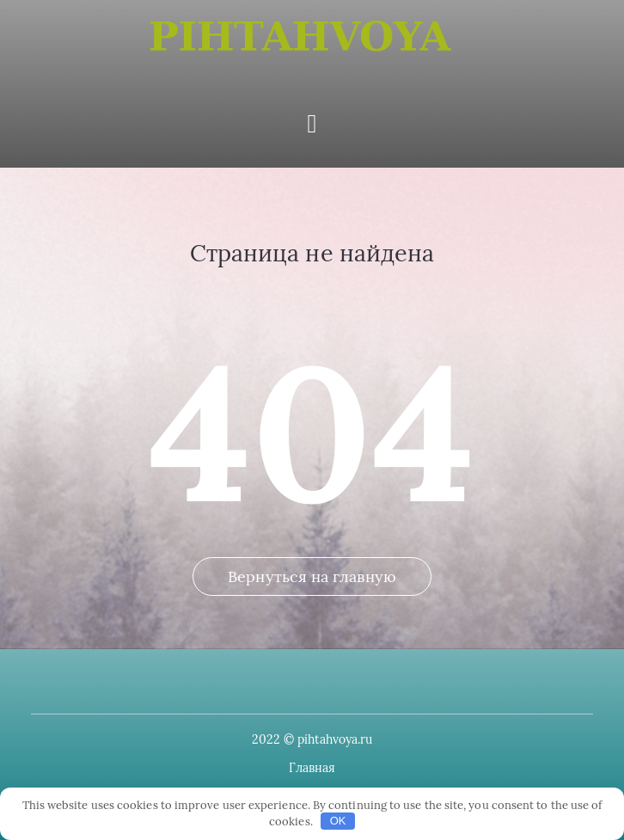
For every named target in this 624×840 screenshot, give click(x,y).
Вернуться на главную (312, 576)
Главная (312, 768)
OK (338, 821)
